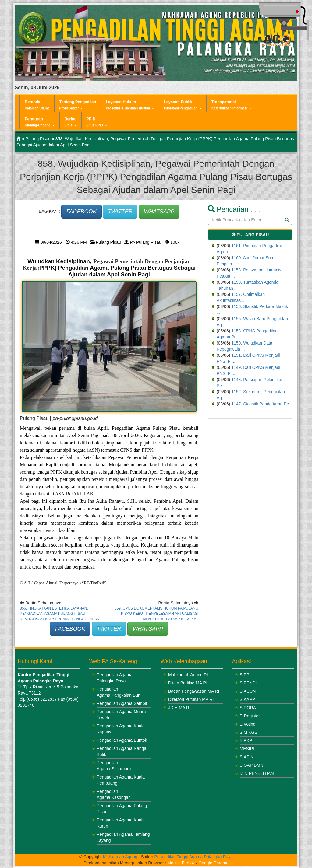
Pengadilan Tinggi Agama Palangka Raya (194, 857)
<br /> (56, 757)
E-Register (250, 716)
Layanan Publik (183, 105)
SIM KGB (249, 732)
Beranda (37, 105)
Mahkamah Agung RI (188, 675)
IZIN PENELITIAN (257, 773)
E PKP (246, 740)
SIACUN (248, 691)
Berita (70, 122)
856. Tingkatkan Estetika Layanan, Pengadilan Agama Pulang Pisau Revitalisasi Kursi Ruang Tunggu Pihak (60, 614)
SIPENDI (248, 683)
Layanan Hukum (130, 105)
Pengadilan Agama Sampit (122, 703)
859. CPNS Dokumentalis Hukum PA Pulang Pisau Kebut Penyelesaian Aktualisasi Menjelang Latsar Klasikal (156, 614)
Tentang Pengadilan (78, 105)
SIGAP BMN (252, 765)
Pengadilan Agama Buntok (122, 740)
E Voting (248, 724)
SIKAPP (248, 699)
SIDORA (248, 708)
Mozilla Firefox (181, 863)
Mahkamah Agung (120, 857)
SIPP (245, 675)
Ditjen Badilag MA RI (188, 683)
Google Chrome (213, 863)
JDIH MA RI (179, 708)
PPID (97, 122)
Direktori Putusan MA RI (191, 699)
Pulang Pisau (38, 139)
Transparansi (231, 105)
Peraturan (40, 122)
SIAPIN (247, 757)
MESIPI (247, 749)
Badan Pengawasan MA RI (194, 691)
